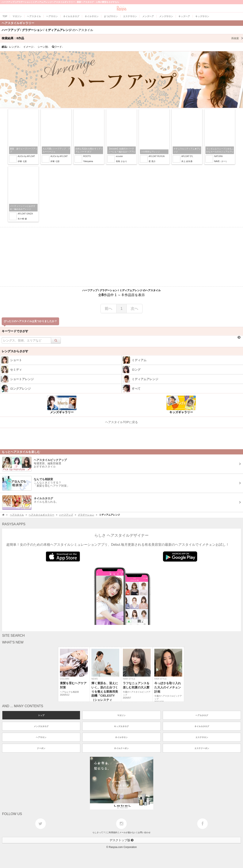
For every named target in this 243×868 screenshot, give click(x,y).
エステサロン (202, 737)
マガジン (121, 715)
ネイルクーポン (121, 748)
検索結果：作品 (122, 38)
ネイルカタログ (202, 726)
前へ (109, 309)
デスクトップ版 (122, 840)
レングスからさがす (15, 351)
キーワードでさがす (15, 331)
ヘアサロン (41, 737)
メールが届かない (128, 832)
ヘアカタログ (202, 715)
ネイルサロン (121, 737)
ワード (58, 47)
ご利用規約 (112, 832)
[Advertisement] (121, 257)
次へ (134, 309)
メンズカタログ (41, 726)
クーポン (41, 748)
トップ (41, 715)
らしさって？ (99, 832)
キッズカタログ (121, 726)
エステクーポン (202, 748)
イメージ (29, 47)
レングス (15, 47)
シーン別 (43, 47)
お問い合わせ (144, 832)
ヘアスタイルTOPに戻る (121, 422)
